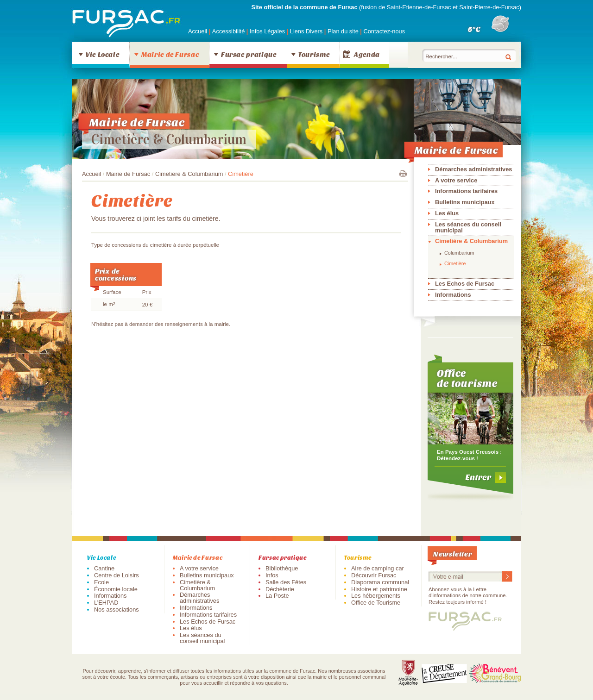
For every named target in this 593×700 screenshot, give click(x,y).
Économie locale (116, 589)
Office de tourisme (467, 378)
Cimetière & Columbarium (169, 139)
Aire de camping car (378, 568)
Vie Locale (102, 54)
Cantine (104, 568)
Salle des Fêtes (286, 582)
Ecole (101, 582)
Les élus (447, 213)
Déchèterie (280, 589)
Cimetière (455, 263)
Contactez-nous (384, 31)
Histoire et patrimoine (379, 589)
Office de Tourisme (376, 603)
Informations (453, 295)
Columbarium (459, 253)
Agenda (367, 54)
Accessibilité (229, 31)
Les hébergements (376, 596)
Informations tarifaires (466, 191)
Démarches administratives (473, 169)
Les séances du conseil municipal (468, 227)
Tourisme (314, 54)
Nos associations (117, 609)
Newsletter (453, 553)
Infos (272, 575)
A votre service (456, 180)
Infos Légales (268, 31)
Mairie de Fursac (170, 54)
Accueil (198, 31)
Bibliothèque (282, 568)
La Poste (277, 596)
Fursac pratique (249, 54)
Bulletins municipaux (465, 202)
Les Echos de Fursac (465, 284)
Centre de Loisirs (117, 575)
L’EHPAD (106, 603)
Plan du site (343, 31)
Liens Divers (306, 31)
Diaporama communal (380, 582)
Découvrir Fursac (374, 575)
